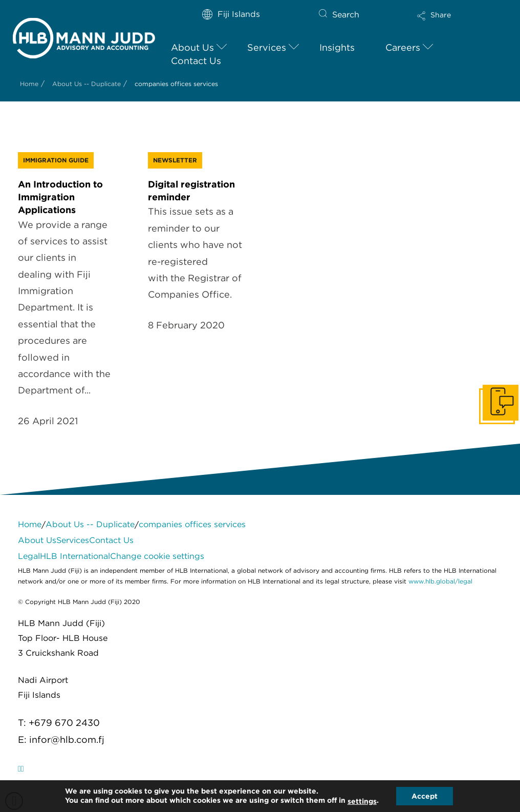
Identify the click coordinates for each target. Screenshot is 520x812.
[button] (451, 23)
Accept (425, 796)
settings (362, 801)
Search (346, 15)
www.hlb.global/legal (440, 581)
